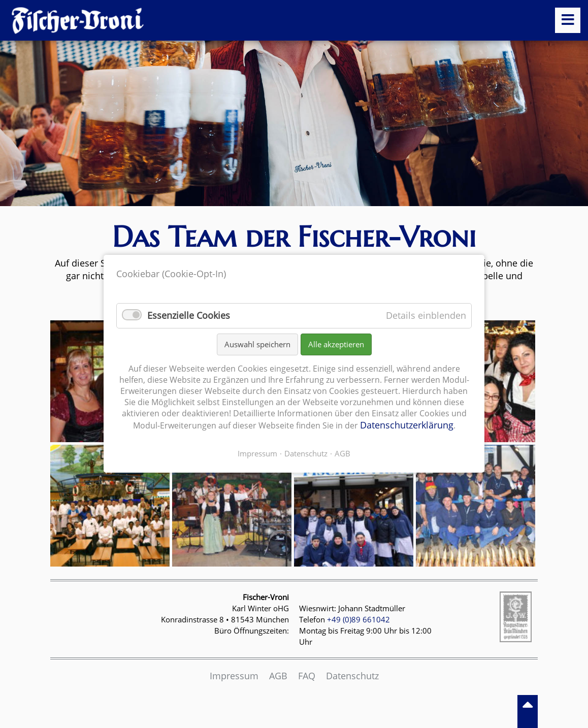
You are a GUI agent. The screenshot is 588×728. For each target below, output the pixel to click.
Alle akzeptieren (336, 344)
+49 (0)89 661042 (358, 619)
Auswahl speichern (257, 344)
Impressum (234, 676)
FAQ (307, 676)
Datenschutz (352, 676)
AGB (278, 676)
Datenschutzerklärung (407, 425)
